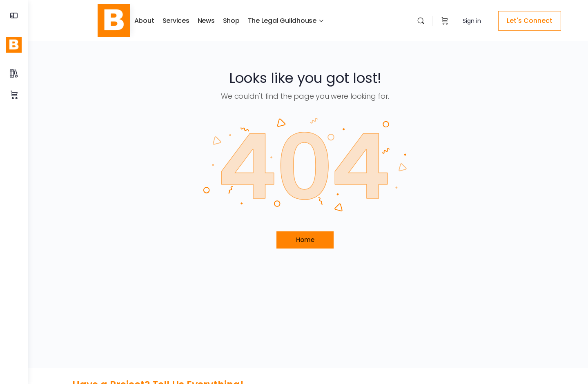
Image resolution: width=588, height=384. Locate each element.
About (136, 21)
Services (167, 21)
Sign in (463, 21)
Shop (223, 21)
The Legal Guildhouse (274, 21)
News (198, 21)
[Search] (412, 21)
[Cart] (436, 21)
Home (308, 240)
